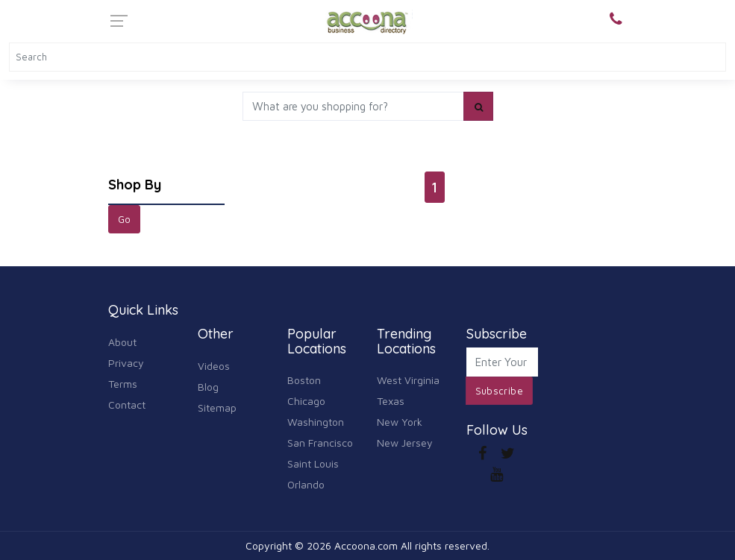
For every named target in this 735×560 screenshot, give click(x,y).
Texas (391, 401)
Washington (316, 422)
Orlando (306, 484)
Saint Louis (313, 463)
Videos (214, 366)
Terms (123, 384)
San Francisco (320, 443)
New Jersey (405, 443)
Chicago (306, 401)
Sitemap (217, 408)
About (122, 342)
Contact (127, 405)
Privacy (126, 363)
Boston (304, 380)
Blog (208, 387)
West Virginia (408, 380)
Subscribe (500, 391)
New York (400, 422)
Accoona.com (366, 545)
